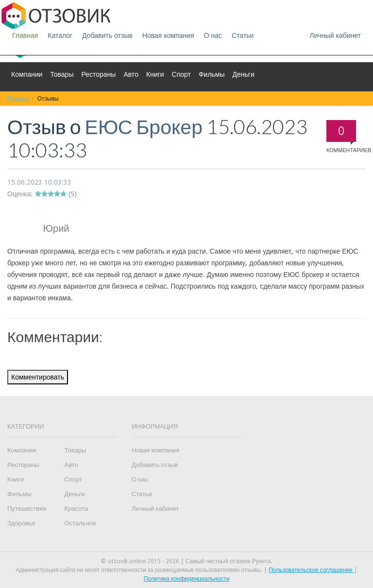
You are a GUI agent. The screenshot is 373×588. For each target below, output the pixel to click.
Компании (27, 74)
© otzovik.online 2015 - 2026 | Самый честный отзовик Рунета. (187, 561)
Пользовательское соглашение (311, 570)
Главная (25, 35)
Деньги (244, 74)
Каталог (60, 35)
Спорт (181, 74)
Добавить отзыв (107, 35)
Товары (62, 74)
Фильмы (212, 74)
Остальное (81, 523)
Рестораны (98, 74)
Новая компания (168, 35)
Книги (155, 74)
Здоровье (21, 523)
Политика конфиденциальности (187, 579)
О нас (213, 35)
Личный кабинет (335, 35)
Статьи (243, 35)
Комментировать (38, 377)
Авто (131, 74)
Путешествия (27, 509)
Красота (76, 509)
